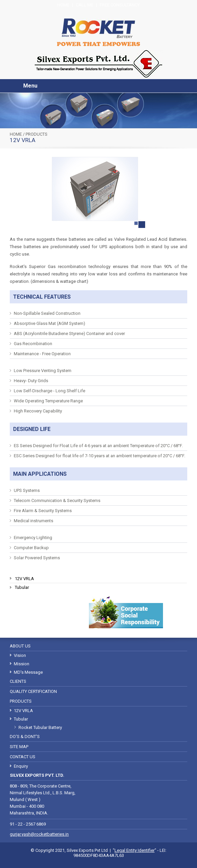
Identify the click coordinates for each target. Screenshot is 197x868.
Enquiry (21, 766)
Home (63, 5)
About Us (20, 646)
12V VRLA (24, 579)
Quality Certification (33, 691)
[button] (17, 86)
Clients (18, 681)
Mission (22, 664)
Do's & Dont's (25, 737)
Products (37, 134)
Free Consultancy (120, 5)
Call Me (85, 5)
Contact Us (23, 757)
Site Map (19, 747)
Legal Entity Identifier (135, 850)
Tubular (22, 587)
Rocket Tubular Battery (40, 727)
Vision (20, 655)
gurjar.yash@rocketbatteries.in (39, 834)
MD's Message (28, 672)
